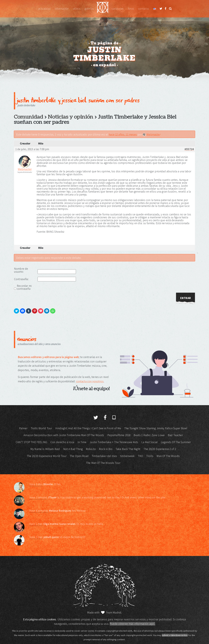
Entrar (185, 298)
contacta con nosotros (90, 381)
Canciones (118, 9)
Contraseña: (21, 279)
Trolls (150, 456)
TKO (141, 456)
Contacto (144, 9)
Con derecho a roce (62, 442)
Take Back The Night (128, 449)
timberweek (127, 456)
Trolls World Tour (42, 428)
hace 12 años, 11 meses (123, 135)
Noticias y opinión (71, 117)
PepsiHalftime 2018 (119, 435)
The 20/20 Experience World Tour (47, 456)
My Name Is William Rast (45, 449)
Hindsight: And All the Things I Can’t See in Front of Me (88, 428)
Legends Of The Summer (176, 442)
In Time (82, 442)
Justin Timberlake (103, 9)
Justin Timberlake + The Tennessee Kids (114, 442)
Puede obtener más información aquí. (132, 624)
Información (62, 9)
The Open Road (79, 456)
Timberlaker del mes (104, 456)
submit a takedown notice (175, 635)
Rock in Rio (106, 449)
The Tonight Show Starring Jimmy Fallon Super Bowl (156, 428)
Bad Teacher (175, 435)
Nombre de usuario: (21, 270)
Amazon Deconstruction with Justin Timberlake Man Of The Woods (64, 435)
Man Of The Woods (168, 456)
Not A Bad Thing (73, 449)
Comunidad (28, 117)
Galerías (89, 9)
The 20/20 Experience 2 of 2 (160, 449)
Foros (131, 9)
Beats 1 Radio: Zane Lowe (149, 435)
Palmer (23, 428)
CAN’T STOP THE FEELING (31, 442)
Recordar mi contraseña (24, 287)
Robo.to (91, 449)
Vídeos (77, 9)
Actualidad (44, 9)
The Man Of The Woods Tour (103, 463)
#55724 (189, 149)
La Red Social (149, 442)
